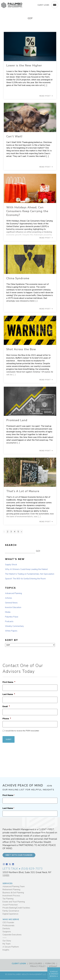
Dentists (6, 929)
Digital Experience (10, 914)
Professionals (8, 926)
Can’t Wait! (14, 136)
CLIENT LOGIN (43, 5)
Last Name (9, 694)
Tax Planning (8, 899)
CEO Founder (8, 922)
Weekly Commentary (14, 626)
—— (5, 938)
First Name (9, 682)
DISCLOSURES (36, 964)
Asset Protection (10, 905)
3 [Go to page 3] (11, 532)
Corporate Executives (12, 935)
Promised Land (17, 420)
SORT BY (11, 640)
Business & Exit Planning (13, 893)
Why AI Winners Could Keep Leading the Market (26, 569)
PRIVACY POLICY (38, 966)
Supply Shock (11, 565)
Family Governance (11, 911)
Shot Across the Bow (21, 349)
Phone (7, 719)
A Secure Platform (11, 947)
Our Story (7, 941)
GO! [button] (38, 551)
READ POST (46, 96)
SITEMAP (53, 966)
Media (8, 612)
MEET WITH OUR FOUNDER (19, 855)
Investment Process (11, 896)
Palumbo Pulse (12, 617)
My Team (7, 944)
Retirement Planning (11, 890)
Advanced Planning (13, 593)
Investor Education (13, 607)
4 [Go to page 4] (15, 532)
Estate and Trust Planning (14, 902)
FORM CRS (50, 964)
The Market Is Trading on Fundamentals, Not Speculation (30, 574)
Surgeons (7, 932)
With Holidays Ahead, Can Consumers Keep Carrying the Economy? (27, 211)
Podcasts (9, 621)
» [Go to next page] (21, 532)
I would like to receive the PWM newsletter (22, 731)
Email (6, 707)
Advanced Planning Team (14, 886)
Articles (9, 598)
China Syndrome (18, 278)
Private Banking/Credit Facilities (16, 908)
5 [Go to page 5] (18, 532)
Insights (6, 950)
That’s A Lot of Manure (23, 491)
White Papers (11, 631)
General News (11, 603)
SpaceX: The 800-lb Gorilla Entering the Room (25, 579)
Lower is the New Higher (24, 66)
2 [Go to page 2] (8, 532)
